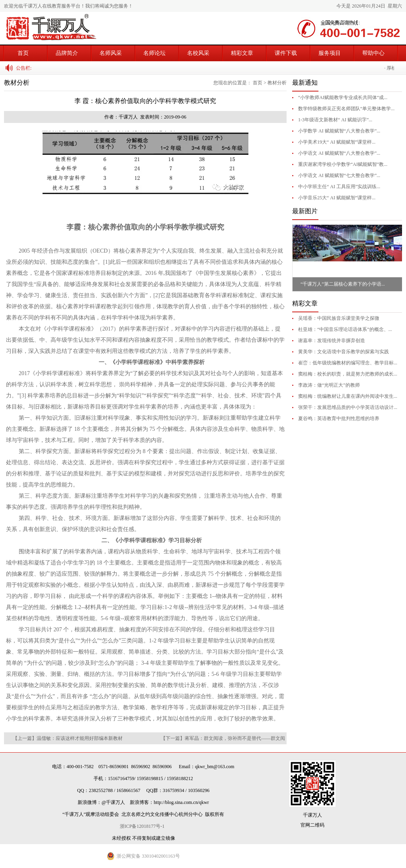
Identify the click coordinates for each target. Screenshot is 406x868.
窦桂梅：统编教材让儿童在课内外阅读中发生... (348, 396)
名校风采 (198, 53)
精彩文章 (242, 53)
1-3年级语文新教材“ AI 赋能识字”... (335, 120)
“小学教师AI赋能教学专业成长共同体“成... (343, 97)
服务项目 (330, 53)
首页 (23, 53)
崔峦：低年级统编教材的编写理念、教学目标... (348, 363)
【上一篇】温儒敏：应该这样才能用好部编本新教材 (68, 738)
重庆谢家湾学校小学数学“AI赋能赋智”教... (343, 164)
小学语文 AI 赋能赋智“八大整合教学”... (339, 153)
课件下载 (286, 53)
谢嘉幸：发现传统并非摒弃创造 (332, 341)
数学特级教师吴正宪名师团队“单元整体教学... (346, 109)
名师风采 (111, 53)
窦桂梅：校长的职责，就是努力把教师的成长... (348, 374)
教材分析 (277, 83)
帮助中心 (373, 53)
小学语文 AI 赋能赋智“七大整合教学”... (339, 175)
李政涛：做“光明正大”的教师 (329, 385)
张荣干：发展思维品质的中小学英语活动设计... (348, 407)
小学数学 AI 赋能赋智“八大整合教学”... (339, 131)
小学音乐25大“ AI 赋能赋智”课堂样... (337, 198)
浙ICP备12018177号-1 (143, 826)
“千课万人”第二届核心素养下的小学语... (343, 284)
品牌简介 (67, 53)
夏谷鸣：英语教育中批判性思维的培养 (339, 418)
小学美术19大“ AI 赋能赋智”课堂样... (337, 142)
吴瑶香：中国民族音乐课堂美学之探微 (339, 318)
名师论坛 (154, 53)
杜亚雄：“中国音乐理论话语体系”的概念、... (345, 329)
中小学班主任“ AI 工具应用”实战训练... (339, 187)
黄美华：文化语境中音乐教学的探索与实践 (344, 352)
